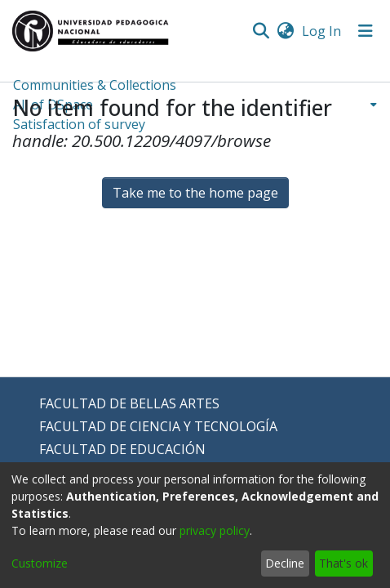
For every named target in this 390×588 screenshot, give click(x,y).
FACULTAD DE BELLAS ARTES (129, 403)
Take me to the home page (195, 193)
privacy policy (215, 530)
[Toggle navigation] (366, 31)
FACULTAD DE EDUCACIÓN (122, 449)
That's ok (343, 563)
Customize (40, 563)
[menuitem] (285, 31)
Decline (285, 563)
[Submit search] (261, 31)
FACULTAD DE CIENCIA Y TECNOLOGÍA (158, 426)
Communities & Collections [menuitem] (95, 85)
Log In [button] (322, 31)
